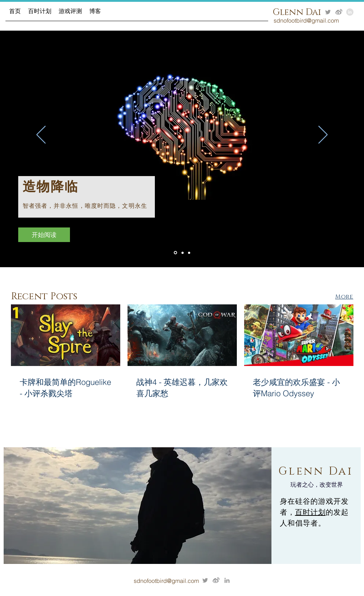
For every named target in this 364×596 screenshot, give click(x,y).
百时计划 (310, 512)
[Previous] (41, 135)
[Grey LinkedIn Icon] (227, 580)
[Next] (323, 135)
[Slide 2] (175, 253)
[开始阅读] (44, 235)
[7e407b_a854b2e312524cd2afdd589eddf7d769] (339, 12)
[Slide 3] (189, 253)
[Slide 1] (183, 253)
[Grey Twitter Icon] (328, 12)
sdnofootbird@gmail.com (166, 581)
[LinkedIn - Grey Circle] (350, 12)
